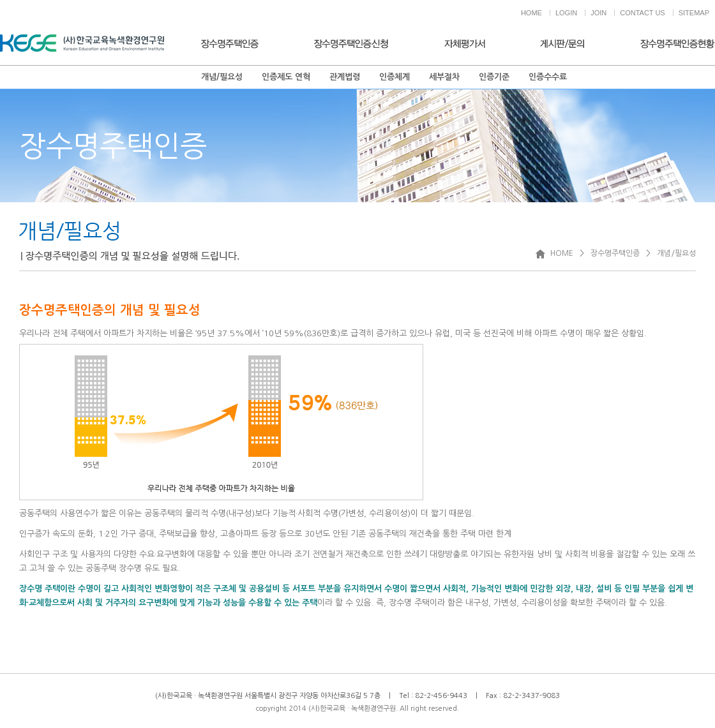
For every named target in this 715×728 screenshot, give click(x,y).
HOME (531, 13)
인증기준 (494, 77)
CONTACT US (643, 13)
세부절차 (444, 77)
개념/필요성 (222, 77)
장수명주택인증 (615, 253)
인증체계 (395, 77)
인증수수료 (548, 77)
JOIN (598, 13)
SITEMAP (694, 13)
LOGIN (566, 13)
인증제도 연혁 (286, 77)
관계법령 (345, 77)
